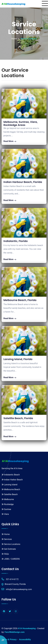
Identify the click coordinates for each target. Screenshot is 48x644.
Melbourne (8, 499)
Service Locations (11, 544)
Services (7, 539)
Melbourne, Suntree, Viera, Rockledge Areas (21, 123)
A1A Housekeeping (27, 628)
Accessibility (25, 639)
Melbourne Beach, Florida (20, 300)
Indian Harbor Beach (12, 480)
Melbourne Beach (11, 489)
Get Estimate (9, 549)
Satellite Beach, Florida (18, 418)
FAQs (5, 554)
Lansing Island (9, 485)
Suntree (6, 509)
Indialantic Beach (11, 475)
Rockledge (8, 504)
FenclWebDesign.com (15, 632)
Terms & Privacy (9, 639)
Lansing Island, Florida (18, 359)
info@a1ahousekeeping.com (17, 589)
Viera (5, 514)
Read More (10, 141)
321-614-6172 (10, 579)
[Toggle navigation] (45, 4)
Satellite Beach (10, 494)
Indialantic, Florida (16, 241)
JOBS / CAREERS (11, 559)
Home (14, 39)
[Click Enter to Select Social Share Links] (4, 640)
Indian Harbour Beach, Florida (23, 182)
